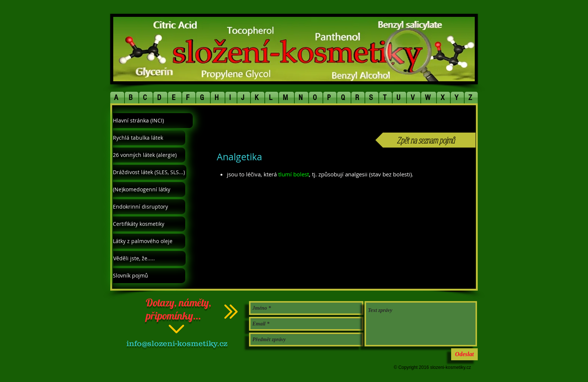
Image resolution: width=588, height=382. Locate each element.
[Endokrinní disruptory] (149, 207)
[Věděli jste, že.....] (149, 258)
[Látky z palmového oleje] (149, 241)
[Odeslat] (464, 354)
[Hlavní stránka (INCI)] (153, 121)
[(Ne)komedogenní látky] (149, 190)
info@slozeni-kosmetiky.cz (177, 343)
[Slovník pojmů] (149, 276)
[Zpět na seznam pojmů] (425, 140)
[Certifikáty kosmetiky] (149, 224)
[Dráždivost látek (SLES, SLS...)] (150, 172)
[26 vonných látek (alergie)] (149, 155)
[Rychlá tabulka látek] (149, 138)
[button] (117, 98)
